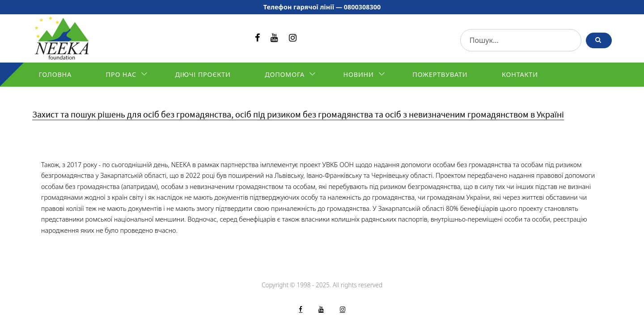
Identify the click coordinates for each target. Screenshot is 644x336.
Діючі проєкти (203, 74)
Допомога (285, 74)
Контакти (520, 74)
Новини (359, 74)
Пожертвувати (440, 74)
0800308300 (362, 7)
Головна (55, 74)
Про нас (121, 74)
